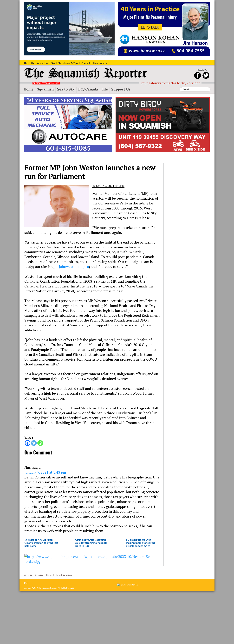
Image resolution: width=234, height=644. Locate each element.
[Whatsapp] (40, 443)
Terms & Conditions (64, 575)
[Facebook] (28, 443)
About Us (28, 575)
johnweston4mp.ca (74, 267)
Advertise (39, 575)
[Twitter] (34, 443)
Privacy (49, 575)
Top (26, 583)
